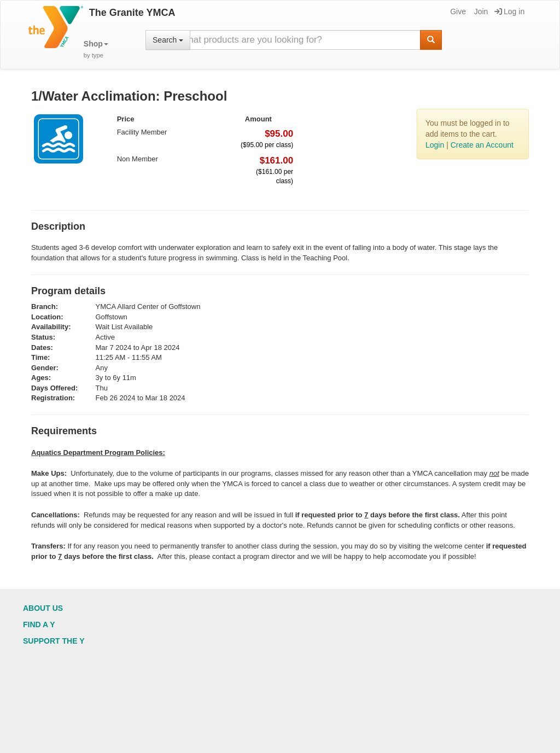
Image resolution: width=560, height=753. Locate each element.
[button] (96, 49)
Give (457, 11)
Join (480, 11)
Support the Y (54, 641)
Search (168, 40)
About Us (43, 608)
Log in (509, 11)
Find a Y (39, 624)
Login (435, 145)
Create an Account (482, 145)
